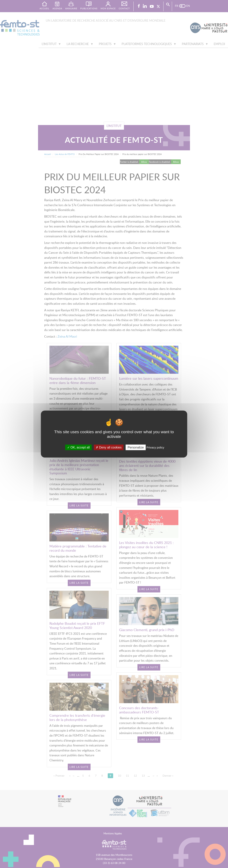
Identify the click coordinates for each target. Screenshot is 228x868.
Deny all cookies (109, 447)
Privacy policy (155, 447)
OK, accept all (78, 447)
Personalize (136, 447)
